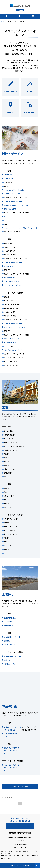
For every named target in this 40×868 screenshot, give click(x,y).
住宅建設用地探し (10, 618)
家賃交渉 (7, 641)
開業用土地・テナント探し (13, 637)
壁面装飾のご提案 (10, 278)
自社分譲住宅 (9, 626)
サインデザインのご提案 (12, 285)
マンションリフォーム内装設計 (15, 190)
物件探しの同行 (9, 645)
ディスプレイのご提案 (12, 281)
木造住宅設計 (9, 179)
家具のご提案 (9, 266)
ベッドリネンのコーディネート (15, 350)
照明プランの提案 (10, 209)
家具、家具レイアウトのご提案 (15, 327)
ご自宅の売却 (9, 622)
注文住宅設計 (9, 175)
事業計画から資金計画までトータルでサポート (11, 751)
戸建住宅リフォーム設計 (12, 194)
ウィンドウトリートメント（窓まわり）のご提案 (21, 228)
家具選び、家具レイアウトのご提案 (16, 205)
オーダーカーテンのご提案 (13, 201)
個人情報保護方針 (7, 797)
